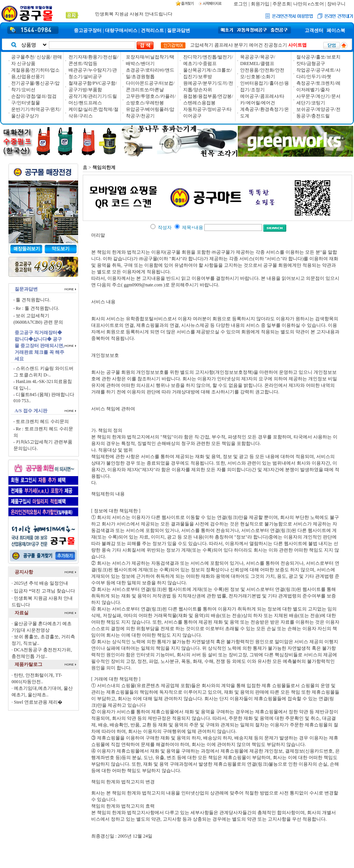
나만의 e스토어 (309, 4)
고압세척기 (202, 45)
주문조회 (282, 4)
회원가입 (260, 4)
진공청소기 (276, 45)
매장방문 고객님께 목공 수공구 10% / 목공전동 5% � (149, 18)
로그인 (240, 4)
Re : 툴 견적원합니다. (38, 308)
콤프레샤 (224, 45)
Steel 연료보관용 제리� (38, 702)
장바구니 (336, 4)
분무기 (241, 45)
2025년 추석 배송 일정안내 (41, 583)
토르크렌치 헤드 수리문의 (42, 421)
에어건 (256, 45)
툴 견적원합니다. (33, 300)
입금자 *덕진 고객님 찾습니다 (44, 591)
